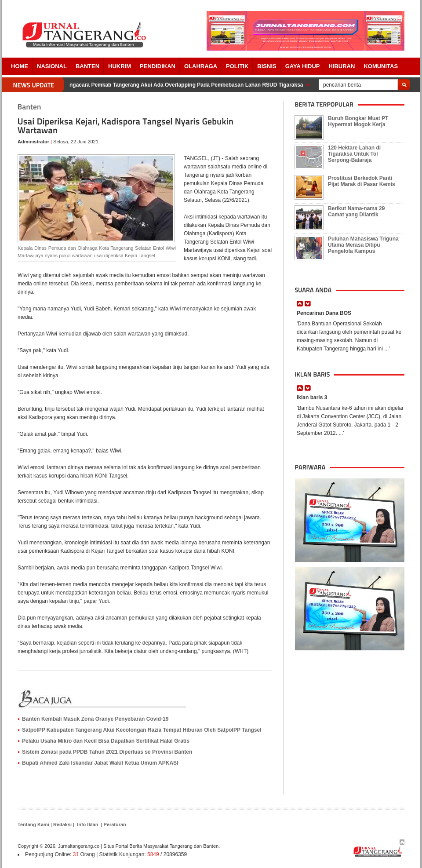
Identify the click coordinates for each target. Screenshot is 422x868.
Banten (87, 66)
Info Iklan (87, 824)
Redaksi (62, 824)
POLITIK (237, 66)
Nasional (52, 66)
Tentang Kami (33, 824)
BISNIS (267, 66)
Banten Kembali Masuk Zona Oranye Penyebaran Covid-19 (95, 719)
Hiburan (342, 66)
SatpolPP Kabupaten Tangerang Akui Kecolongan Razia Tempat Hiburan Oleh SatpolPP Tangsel (142, 730)
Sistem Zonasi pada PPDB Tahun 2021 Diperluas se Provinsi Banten (107, 752)
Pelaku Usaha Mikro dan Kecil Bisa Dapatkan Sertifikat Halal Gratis (106, 741)
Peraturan (115, 824)
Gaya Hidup (303, 66)
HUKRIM (120, 66)
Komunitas (381, 66)
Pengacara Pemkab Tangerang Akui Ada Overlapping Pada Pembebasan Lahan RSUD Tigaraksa (185, 85)
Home (20, 66)
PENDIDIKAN (158, 66)
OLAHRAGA (201, 66)
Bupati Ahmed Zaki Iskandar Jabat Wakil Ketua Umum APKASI (100, 763)
